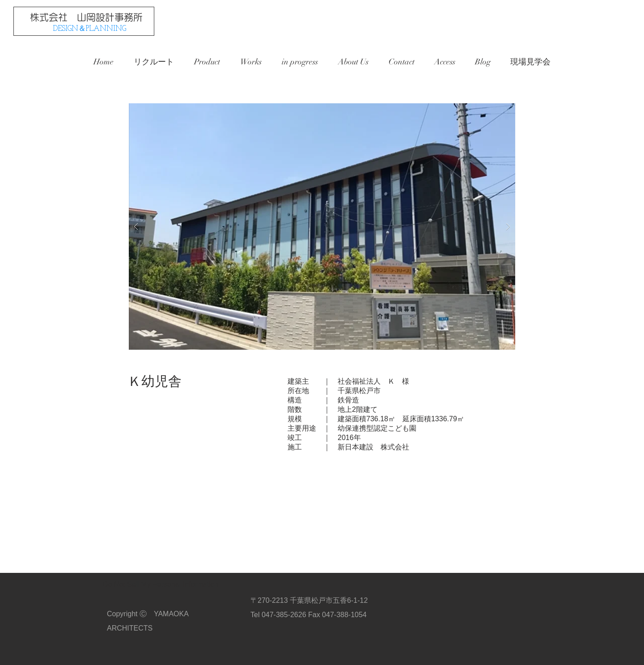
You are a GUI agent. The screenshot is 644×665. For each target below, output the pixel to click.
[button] (322, 227)
